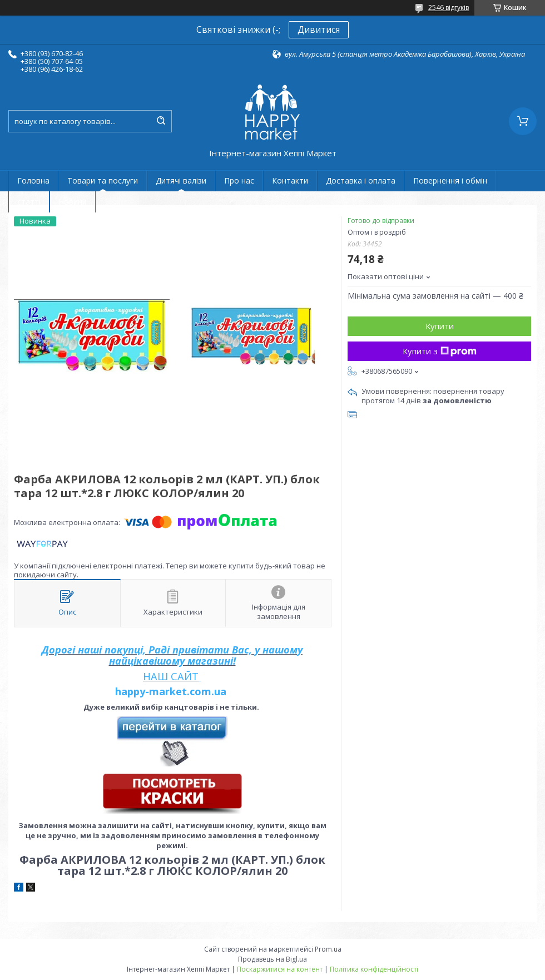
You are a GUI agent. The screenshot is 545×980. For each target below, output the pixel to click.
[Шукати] (161, 121)
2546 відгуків (449, 8)
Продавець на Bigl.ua (272, 959)
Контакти (290, 180)
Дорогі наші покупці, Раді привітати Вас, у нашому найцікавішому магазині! (172, 655)
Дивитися (319, 29)
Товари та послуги (103, 180)
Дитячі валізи (181, 180)
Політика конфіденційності (374, 969)
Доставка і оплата (361, 180)
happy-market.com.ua (171, 691)
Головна (33, 180)
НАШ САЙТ (171, 676)
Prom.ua (328, 949)
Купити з (440, 351)
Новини (73, 202)
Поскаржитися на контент (280, 969)
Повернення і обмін (450, 180)
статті (29, 202)
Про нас (239, 180)
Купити (440, 326)
